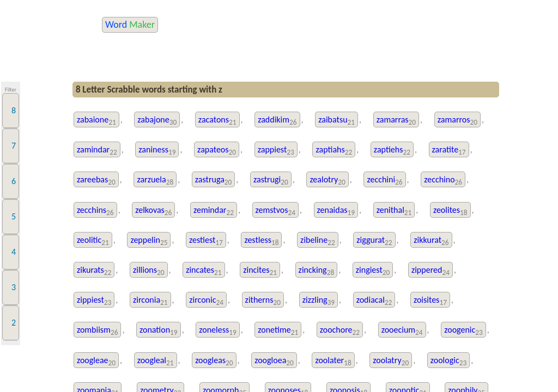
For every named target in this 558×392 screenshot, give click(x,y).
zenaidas (336, 211)
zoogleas (214, 361)
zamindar (97, 151)
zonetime (278, 331)
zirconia (150, 301)
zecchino (443, 180)
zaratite (449, 151)
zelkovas (153, 211)
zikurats (94, 271)
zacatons (217, 121)
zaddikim (277, 121)
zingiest (373, 271)
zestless (261, 241)
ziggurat (374, 241)
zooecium (402, 331)
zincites (260, 271)
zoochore (340, 331)
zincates (204, 271)
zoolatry (391, 361)
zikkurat (431, 241)
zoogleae (96, 361)
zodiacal (374, 301)
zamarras (396, 121)
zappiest (276, 151)
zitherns (263, 301)
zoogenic (463, 331)
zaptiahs (334, 151)
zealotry (327, 180)
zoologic (448, 361)
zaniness (157, 151)
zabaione (96, 121)
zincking (317, 271)
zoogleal (156, 361)
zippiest (94, 301)
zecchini (384, 180)
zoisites (430, 301)
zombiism (98, 331)
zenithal (394, 211)
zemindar (214, 211)
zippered (430, 271)
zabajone (157, 121)
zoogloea (274, 361)
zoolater (333, 361)
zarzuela (155, 180)
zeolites (450, 211)
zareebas (96, 180)
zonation (159, 331)
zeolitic (93, 241)
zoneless (217, 331)
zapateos (217, 151)
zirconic (206, 301)
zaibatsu (336, 121)
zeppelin (149, 241)
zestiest (206, 241)
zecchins (95, 211)
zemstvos (275, 211)
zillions (149, 271)
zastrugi (271, 180)
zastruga (214, 180)
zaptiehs (392, 151)
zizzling (319, 301)
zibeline (318, 241)
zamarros (457, 121)
